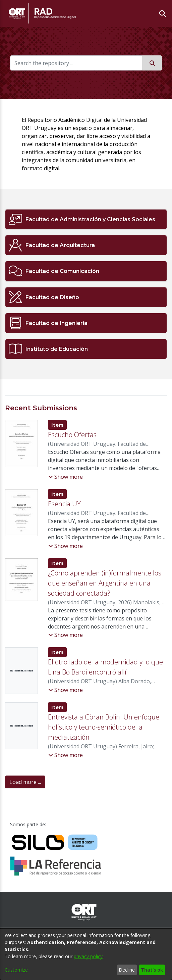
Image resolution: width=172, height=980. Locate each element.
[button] (66, 477)
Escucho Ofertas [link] (72, 435)
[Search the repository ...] (76, 63)
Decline (127, 970)
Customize (16, 970)
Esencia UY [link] (64, 504)
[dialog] (86, 954)
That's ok (152, 970)
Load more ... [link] (25, 782)
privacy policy (88, 956)
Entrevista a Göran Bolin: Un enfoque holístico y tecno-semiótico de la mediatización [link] (104, 727)
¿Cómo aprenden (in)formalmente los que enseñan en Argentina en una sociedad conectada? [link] (105, 583)
